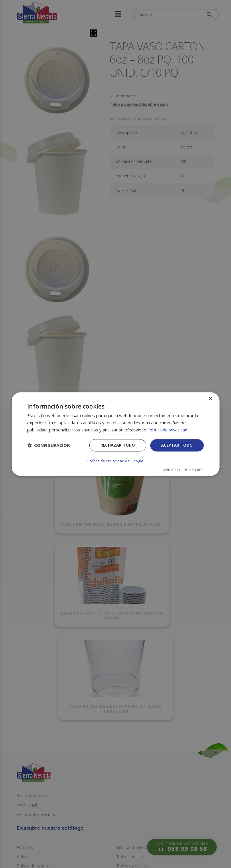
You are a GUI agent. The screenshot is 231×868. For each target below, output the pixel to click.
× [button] (210, 399)
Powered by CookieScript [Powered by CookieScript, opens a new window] (182, 469)
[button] (49, 446)
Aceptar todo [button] (176, 446)
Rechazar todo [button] (116, 446)
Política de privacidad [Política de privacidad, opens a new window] (169, 430)
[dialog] (115, 434)
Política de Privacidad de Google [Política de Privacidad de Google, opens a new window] (115, 461)
